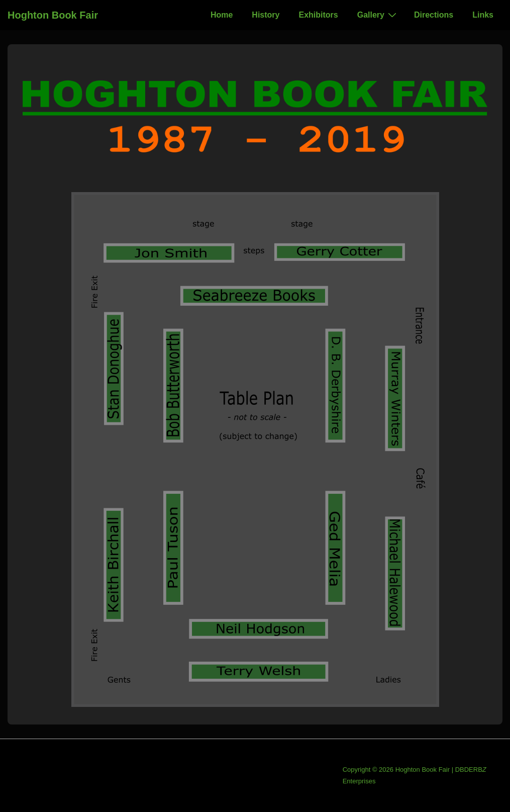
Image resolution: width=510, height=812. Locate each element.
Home (222, 15)
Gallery (378, 15)
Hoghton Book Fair (53, 15)
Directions (434, 15)
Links (483, 15)
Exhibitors (318, 15)
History (266, 15)
